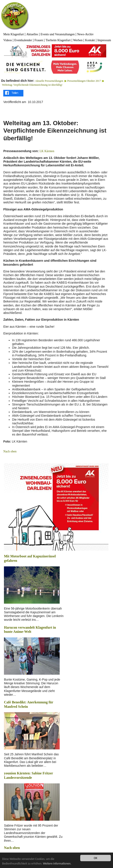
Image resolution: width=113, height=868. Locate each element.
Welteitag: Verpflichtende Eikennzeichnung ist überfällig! (32, 85)
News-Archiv (85, 34)
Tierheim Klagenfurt (58, 40)
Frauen (39, 40)
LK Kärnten (47, 151)
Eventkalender (23, 40)
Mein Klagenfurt (14, 34)
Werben (78, 40)
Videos (8, 40)
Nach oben (10, 451)
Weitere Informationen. (57, 864)
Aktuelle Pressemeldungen (49, 81)
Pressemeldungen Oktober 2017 (84, 81)
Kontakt (90, 40)
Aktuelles (32, 34)
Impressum (104, 40)
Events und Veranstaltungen (57, 34)
